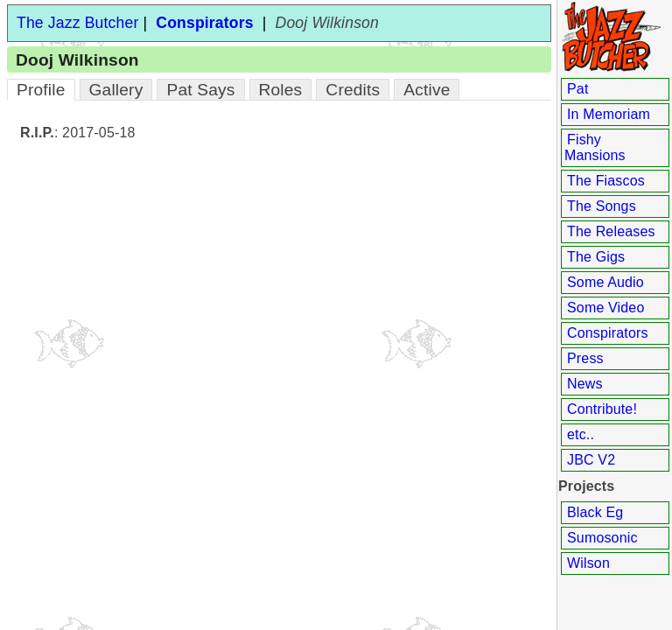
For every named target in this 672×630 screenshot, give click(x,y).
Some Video (605, 308)
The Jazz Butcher (77, 23)
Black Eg (595, 512)
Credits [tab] (353, 90)
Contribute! (602, 409)
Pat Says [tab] (200, 90)
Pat (578, 89)
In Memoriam (609, 114)
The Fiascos (606, 181)
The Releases (611, 231)
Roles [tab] (281, 90)
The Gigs (596, 257)
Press (585, 358)
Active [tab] (427, 90)
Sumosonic (602, 538)
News (585, 384)
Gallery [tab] (116, 90)
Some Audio (605, 282)
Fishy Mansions (595, 147)
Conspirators (608, 333)
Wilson (588, 563)
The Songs (602, 206)
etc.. (581, 434)
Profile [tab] (41, 90)
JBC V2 (591, 460)
